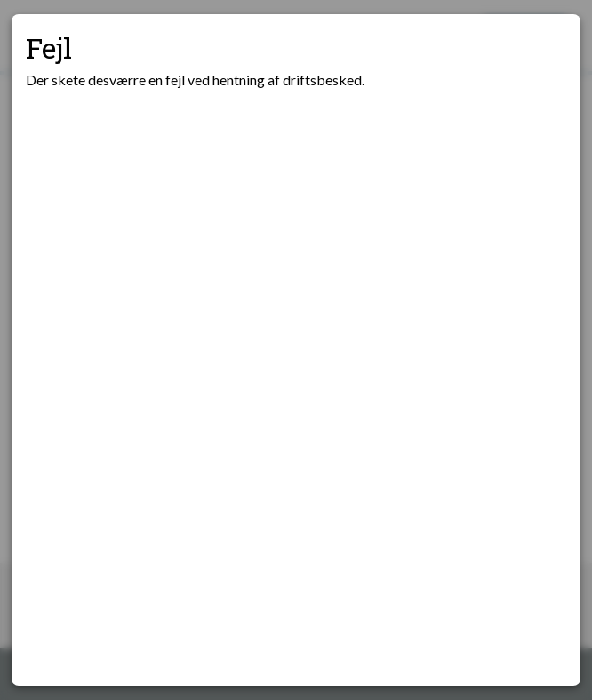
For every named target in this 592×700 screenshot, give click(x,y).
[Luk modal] (545, 50)
